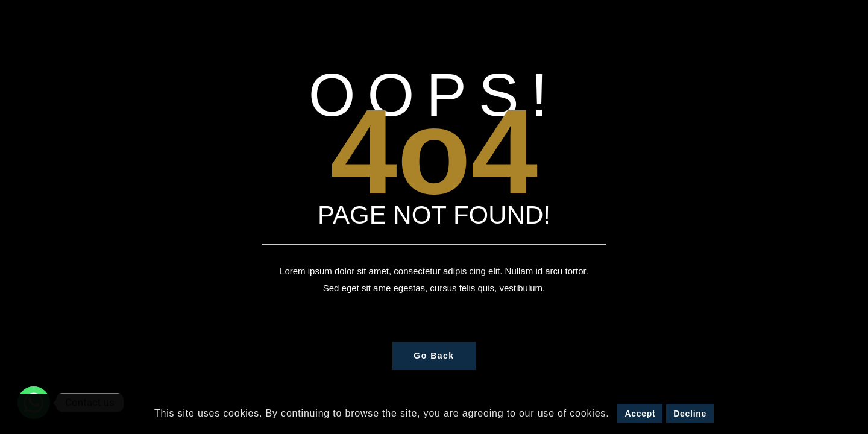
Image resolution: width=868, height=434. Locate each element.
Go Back (434, 356)
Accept (640, 414)
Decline (690, 414)
